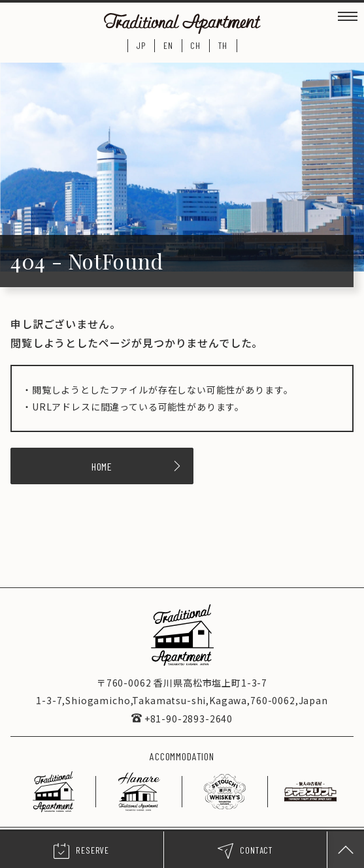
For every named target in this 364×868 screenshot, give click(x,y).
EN (168, 45)
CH (195, 45)
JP (141, 45)
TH (223, 45)
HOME (137, 466)
